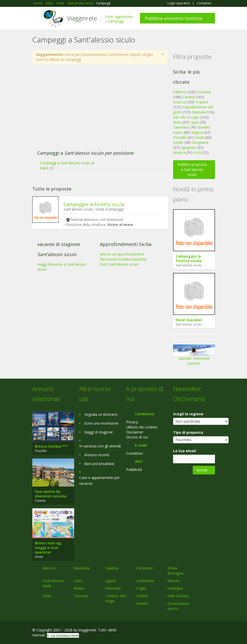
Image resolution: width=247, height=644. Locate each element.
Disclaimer (135, 432)
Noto (177, 122)
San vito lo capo (186, 117)
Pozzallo (180, 137)
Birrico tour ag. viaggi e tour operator (48, 548)
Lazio (78, 581)
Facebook (177, 631)
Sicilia (47, 596)
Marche (174, 581)
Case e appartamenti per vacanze (99, 480)
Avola (200, 137)
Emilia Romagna (175, 571)
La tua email (186, 451)
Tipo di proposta (190, 432)
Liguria (110, 581)
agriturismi (124, 17)
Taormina (181, 127)
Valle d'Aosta (178, 596)
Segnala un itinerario (101, 414)
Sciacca (179, 102)
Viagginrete (82, 18)
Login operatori (179, 3)
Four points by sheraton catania (51, 494)
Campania (144, 568)
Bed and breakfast (99, 464)
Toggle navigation (37, 19)
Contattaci (204, 3)
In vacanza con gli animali (100, 446)
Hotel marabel (189, 320)
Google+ (188, 631)
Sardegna (175, 588)
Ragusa (197, 132)
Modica (179, 153)
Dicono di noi (137, 437)
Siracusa (204, 92)
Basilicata (81, 568)
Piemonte (113, 588)
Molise (79, 588)
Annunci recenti (97, 455)
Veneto (142, 603)
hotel (109, 17)
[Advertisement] (97, 110)
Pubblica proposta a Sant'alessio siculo (192, 169)
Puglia (141, 588)
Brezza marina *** (51, 446)
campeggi (116, 21)
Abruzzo (49, 568)
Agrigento (188, 147)
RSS (212, 631)
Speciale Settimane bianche (194, 357)
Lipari (194, 122)
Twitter (200, 631)
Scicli (197, 153)
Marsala (199, 112)
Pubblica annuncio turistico (174, 18)
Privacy (132, 422)
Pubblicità (134, 469)
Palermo (180, 92)
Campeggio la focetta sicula (94, 204)
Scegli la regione (190, 414)
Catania (189, 97)
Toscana (81, 596)
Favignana (200, 142)
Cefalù (178, 142)
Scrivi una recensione (101, 423)
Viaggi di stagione (99, 432)
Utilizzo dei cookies (142, 427)
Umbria (142, 596)
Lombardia (145, 581)
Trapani (202, 102)
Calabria (112, 568)
